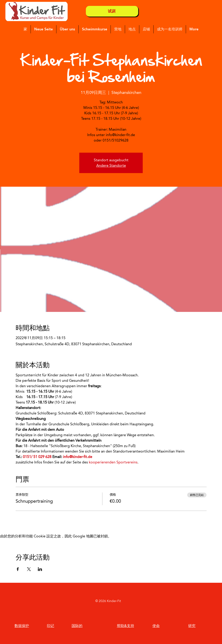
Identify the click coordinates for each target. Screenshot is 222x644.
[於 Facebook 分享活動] (18, 569)
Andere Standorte (111, 165)
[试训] (112, 11)
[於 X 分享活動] (29, 569)
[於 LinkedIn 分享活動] (40, 569)
